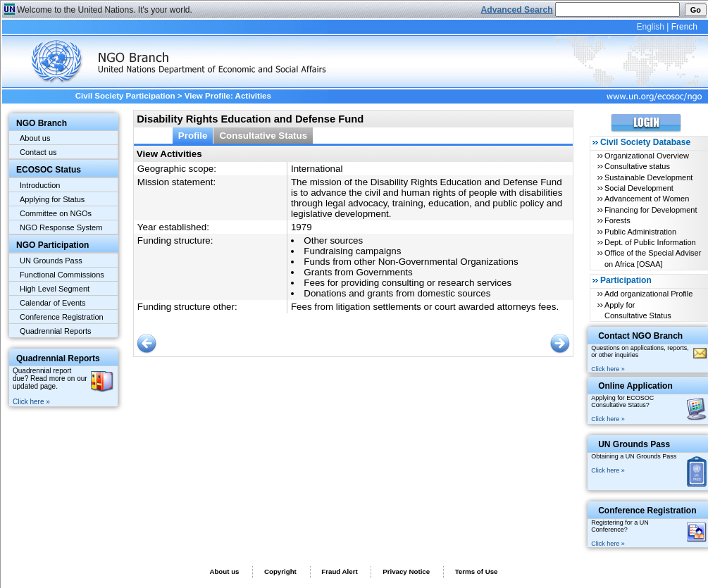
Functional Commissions (62, 275)
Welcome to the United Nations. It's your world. (105, 10)
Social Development (639, 188)
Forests (617, 220)
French (684, 27)
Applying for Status (52, 199)
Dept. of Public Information (650, 242)
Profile (193, 136)
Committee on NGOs (56, 213)
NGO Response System (61, 227)
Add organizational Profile (648, 294)
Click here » (31, 402)
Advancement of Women (647, 199)
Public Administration (640, 232)
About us (35, 138)
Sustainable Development (648, 177)
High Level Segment (55, 289)
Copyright (280, 571)
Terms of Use (477, 571)
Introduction (40, 185)
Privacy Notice (406, 571)
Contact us (38, 152)
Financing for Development (651, 210)
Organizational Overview (647, 156)
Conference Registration (62, 317)
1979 (302, 227)
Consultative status (637, 166)
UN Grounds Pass (51, 261)
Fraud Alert (339, 571)
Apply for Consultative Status (638, 310)
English (650, 27)
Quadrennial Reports (56, 331)
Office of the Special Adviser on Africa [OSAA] (653, 258)
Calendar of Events (53, 303)
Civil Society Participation (125, 96)
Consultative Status (263, 136)
